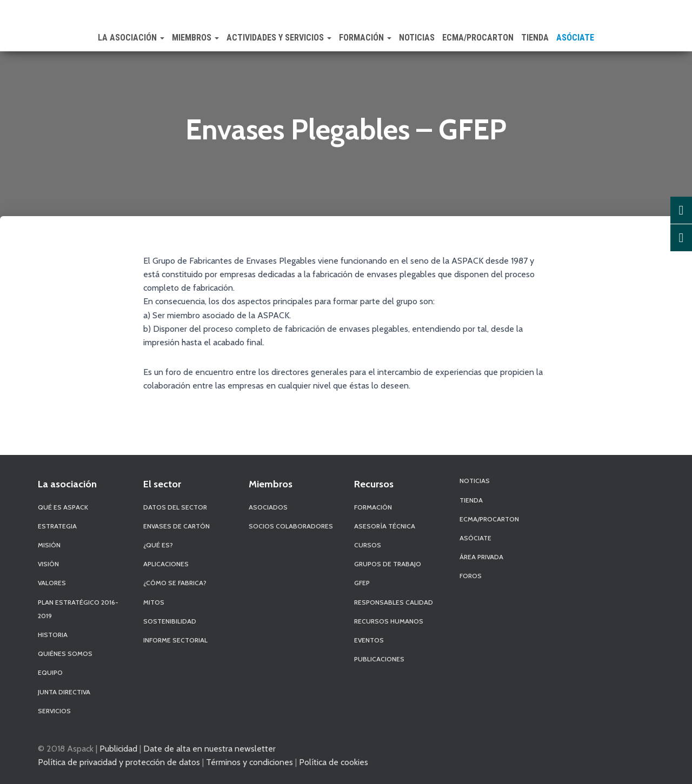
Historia (53, 635)
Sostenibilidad (170, 621)
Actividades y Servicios (279, 38)
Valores (52, 583)
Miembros (195, 38)
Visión (48, 564)
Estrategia (57, 526)
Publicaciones (379, 659)
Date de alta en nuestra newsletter (209, 748)
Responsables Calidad (394, 602)
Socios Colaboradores (291, 526)
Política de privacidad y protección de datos (119, 762)
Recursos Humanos (389, 621)
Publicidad (118, 748)
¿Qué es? (158, 545)
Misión (49, 545)
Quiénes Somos (65, 654)
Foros (471, 576)
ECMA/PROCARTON (478, 38)
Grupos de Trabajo (388, 564)
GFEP (362, 583)
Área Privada (481, 557)
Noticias (417, 38)
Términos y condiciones (249, 762)
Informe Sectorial (175, 640)
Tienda (535, 38)
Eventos (369, 640)
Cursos (368, 545)
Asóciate (575, 38)
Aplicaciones (166, 564)
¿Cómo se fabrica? (175, 583)
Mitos (154, 602)
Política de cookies (334, 762)
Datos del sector (175, 507)
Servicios (54, 711)
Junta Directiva (64, 692)
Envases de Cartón (177, 526)
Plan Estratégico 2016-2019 (78, 609)
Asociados (268, 507)
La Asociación (131, 38)
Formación (365, 38)
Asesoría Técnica (385, 526)
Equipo (50, 672)
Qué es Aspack (63, 507)
